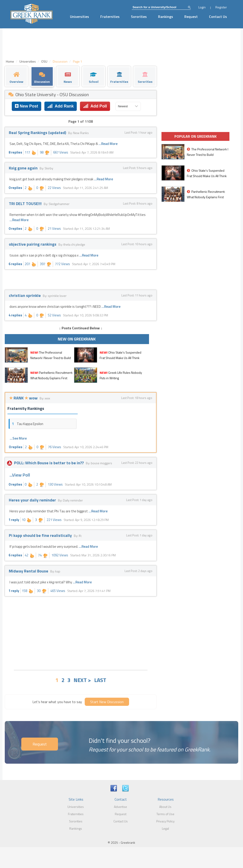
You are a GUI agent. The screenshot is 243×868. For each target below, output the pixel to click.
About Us (165, 807)
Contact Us (218, 17)
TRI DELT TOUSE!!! (26, 204)
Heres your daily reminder (33, 500)
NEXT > (82, 680)
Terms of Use (165, 814)
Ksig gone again (24, 168)
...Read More (108, 144)
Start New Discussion (107, 702)
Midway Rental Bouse (29, 571)
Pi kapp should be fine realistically (41, 535)
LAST (100, 680)
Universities (79, 17)
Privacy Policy (165, 821)
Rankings (166, 17)
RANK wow (24, 398)
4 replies (15, 315)
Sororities (139, 17)
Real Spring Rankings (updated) (38, 133)
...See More (18, 438)
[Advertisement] (81, 633)
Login (202, 7)
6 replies (15, 264)
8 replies (15, 152)
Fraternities (110, 17)
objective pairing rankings (33, 244)
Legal (165, 828)
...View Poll (20, 475)
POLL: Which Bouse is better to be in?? (47, 463)
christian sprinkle (25, 295)
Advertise (120, 807)
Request (191, 17)
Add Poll (95, 106)
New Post (26, 106)
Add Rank (60, 106)
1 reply (14, 520)
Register (221, 7)
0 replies (15, 188)
